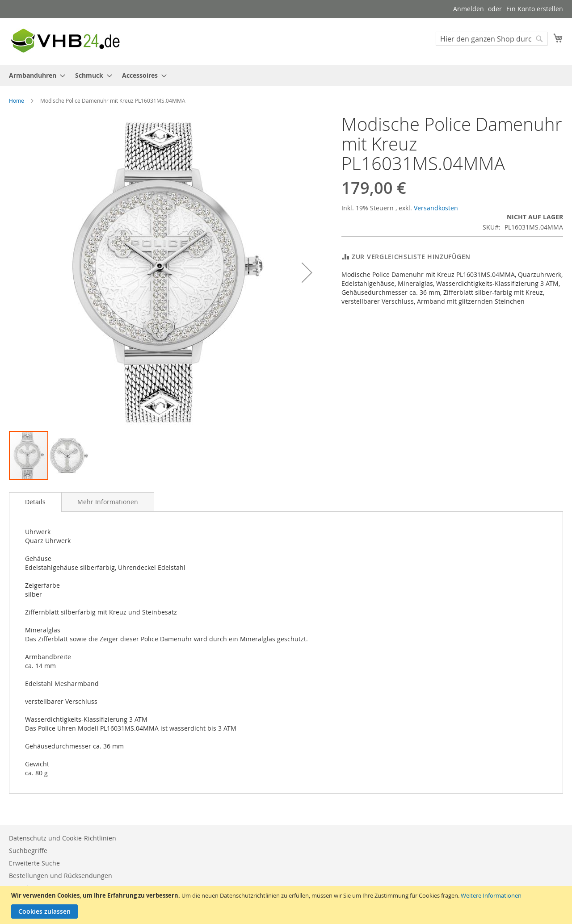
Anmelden (469, 9)
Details (35, 502)
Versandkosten (436, 208)
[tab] (35, 502)
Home (17, 100)
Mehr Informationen (108, 502)
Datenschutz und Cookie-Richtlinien (63, 838)
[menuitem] (34, 75)
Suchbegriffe (28, 851)
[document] (287, 905)
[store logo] (65, 41)
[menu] (286, 75)
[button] (307, 272)
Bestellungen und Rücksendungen (61, 876)
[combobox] (492, 39)
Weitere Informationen (491, 895)
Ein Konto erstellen (535, 9)
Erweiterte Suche (34, 863)
